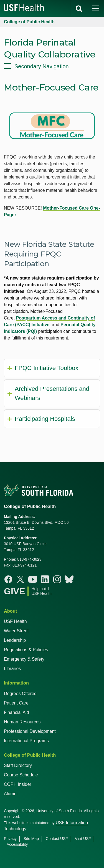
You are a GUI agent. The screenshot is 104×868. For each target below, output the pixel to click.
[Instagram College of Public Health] (57, 579)
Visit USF (83, 839)
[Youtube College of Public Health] (33, 579)
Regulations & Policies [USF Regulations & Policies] (26, 650)
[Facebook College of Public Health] (8, 579)
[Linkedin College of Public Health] (45, 579)
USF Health (15, 621)
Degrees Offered (20, 694)
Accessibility (17, 844)
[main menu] (96, 8)
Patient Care (16, 703)
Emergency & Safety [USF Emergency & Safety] (24, 659)
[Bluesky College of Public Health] (69, 579)
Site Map (31, 839)
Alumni (11, 794)
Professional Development (30, 731)
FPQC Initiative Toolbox (46, 368)
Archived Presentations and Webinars (52, 393)
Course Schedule (21, 775)
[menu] (52, 66)
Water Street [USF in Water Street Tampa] (16, 631)
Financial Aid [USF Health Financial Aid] (17, 712)
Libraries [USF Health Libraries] (12, 669)
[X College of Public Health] (21, 579)
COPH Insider (18, 784)
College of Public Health (29, 22)
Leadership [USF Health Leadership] (15, 640)
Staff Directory (18, 765)
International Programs (26, 741)
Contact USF (57, 839)
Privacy (10, 839)
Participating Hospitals (45, 419)
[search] (79, 8)
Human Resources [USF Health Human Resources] (22, 722)
